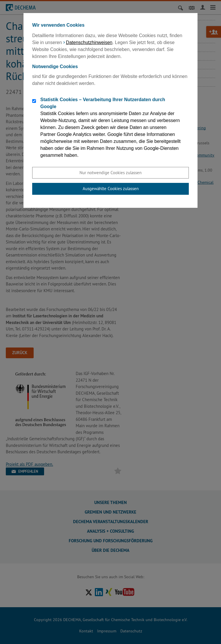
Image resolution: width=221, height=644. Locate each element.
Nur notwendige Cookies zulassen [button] (110, 173)
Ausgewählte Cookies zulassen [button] (111, 189)
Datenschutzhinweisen (89, 42)
